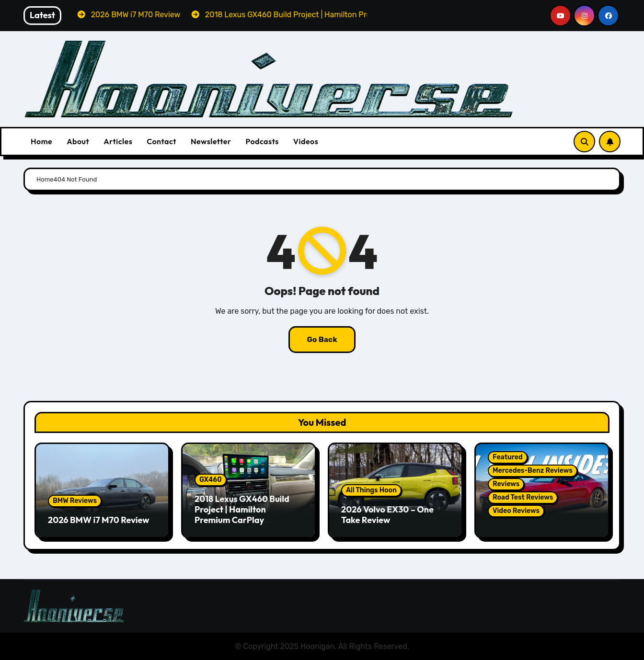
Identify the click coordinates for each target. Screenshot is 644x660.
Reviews (506, 484)
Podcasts (262, 141)
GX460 (211, 480)
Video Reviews (516, 511)
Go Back (322, 339)
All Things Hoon (371, 490)
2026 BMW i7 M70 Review (98, 520)
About (78, 141)
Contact (161, 141)
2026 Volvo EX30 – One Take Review (387, 515)
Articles (118, 141)
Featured (508, 457)
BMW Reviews (75, 501)
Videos (306, 141)
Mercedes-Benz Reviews (533, 471)
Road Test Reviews (523, 497)
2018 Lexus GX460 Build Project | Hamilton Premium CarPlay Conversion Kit (242, 514)
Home (41, 141)
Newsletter (211, 141)
